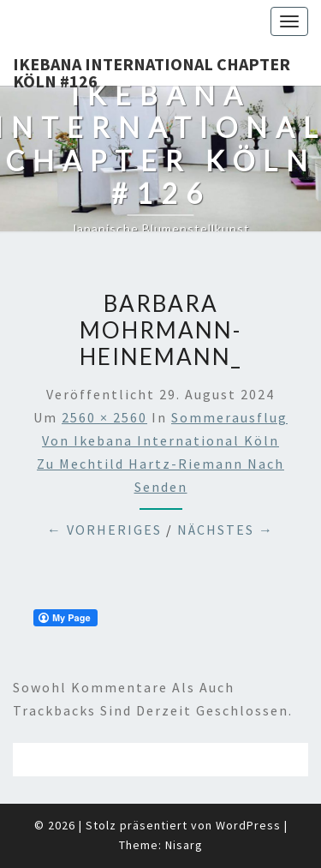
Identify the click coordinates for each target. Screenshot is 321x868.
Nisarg (184, 845)
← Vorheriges (104, 530)
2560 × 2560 (104, 417)
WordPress (248, 825)
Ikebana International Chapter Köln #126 (152, 69)
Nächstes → (226, 530)
